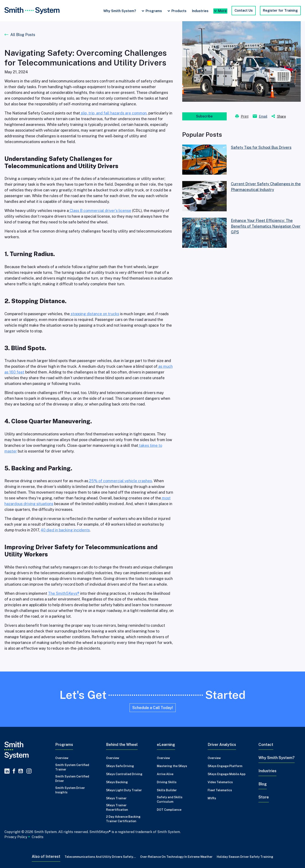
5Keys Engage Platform (225, 766)
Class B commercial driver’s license (100, 211)
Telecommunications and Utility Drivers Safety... (100, 857)
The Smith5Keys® (64, 593)
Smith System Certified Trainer (72, 767)
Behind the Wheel (122, 745)
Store (264, 797)
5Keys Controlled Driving (124, 774)
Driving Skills (167, 782)
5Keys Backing (117, 782)
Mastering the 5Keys (172, 766)
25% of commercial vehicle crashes (120, 481)
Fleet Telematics (220, 790)
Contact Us (244, 10)
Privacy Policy (16, 837)
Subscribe (204, 116)
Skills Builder (167, 790)
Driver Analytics (222, 745)
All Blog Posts (23, 35)
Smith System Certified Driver (72, 779)
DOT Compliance (169, 810)
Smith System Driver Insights (70, 790)
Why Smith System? (120, 11)
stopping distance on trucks (95, 314)
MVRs (212, 798)
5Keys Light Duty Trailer (124, 790)
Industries (200, 11)
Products (179, 11)
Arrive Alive (165, 774)
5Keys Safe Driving (120, 766)
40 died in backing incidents (65, 530)
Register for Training (280, 10)
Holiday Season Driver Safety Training (245, 857)
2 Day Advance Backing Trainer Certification (123, 819)
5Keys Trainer (116, 798)
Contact (266, 745)
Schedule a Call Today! (153, 708)
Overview (62, 758)
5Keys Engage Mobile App (227, 774)
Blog (263, 784)
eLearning (166, 745)
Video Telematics (220, 782)
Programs (154, 11)
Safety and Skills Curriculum (170, 799)
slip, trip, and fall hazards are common (114, 113)
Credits (38, 837)
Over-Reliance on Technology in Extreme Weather (176, 857)
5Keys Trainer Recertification (117, 807)
